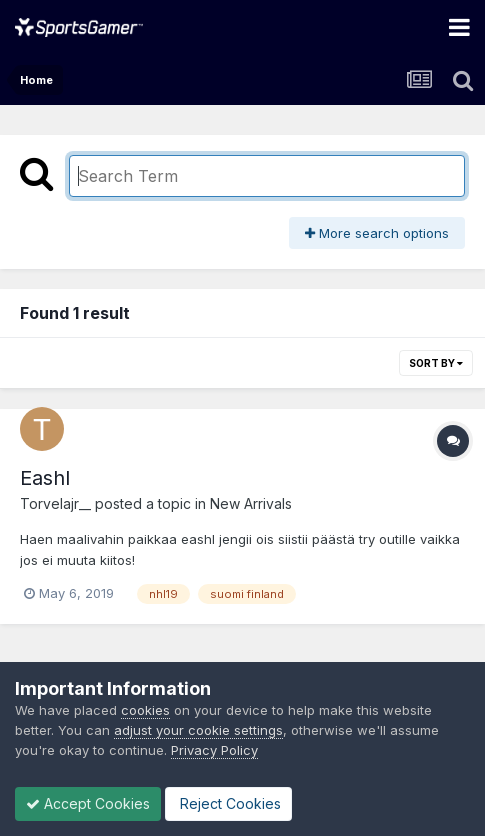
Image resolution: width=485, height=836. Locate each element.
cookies (145, 710)
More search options (377, 233)
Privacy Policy (214, 750)
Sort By (436, 363)
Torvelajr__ (55, 503)
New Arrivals (251, 503)
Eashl (45, 478)
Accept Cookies (88, 803)
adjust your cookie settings (198, 730)
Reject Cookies (228, 803)
